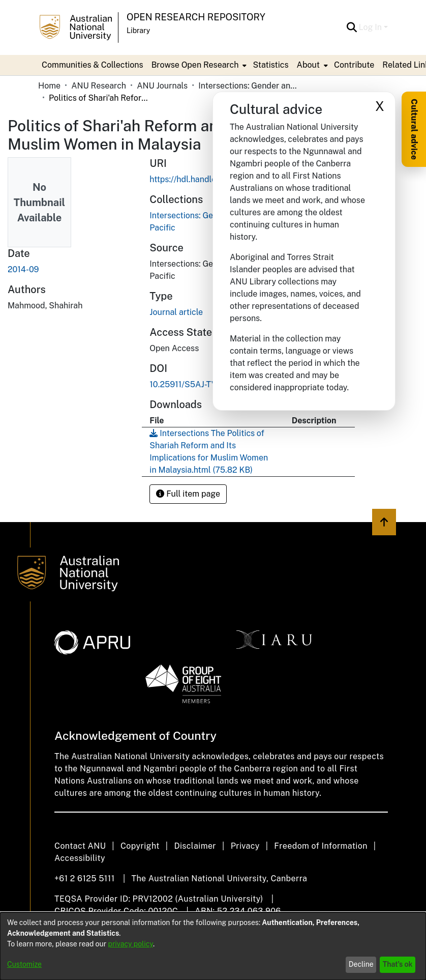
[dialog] (213, 946)
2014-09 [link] (23, 269)
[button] (352, 27)
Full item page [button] (188, 494)
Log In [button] (371, 27)
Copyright (140, 846)
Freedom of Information (321, 846)
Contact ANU (80, 846)
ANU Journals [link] (162, 86)
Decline (361, 964)
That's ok (398, 964)
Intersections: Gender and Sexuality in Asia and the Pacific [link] (249, 86)
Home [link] (49, 86)
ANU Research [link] (99, 86)
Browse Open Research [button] (195, 65)
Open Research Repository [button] (196, 17)
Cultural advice (414, 129)
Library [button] (138, 31)
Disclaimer (195, 846)
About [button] (308, 65)
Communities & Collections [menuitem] (93, 65)
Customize (24, 964)
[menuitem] (198, 65)
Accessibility (80, 858)
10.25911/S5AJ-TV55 (188, 384)
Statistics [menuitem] (270, 65)
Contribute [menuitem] (354, 65)
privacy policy (131, 944)
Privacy (245, 846)
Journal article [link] (176, 312)
